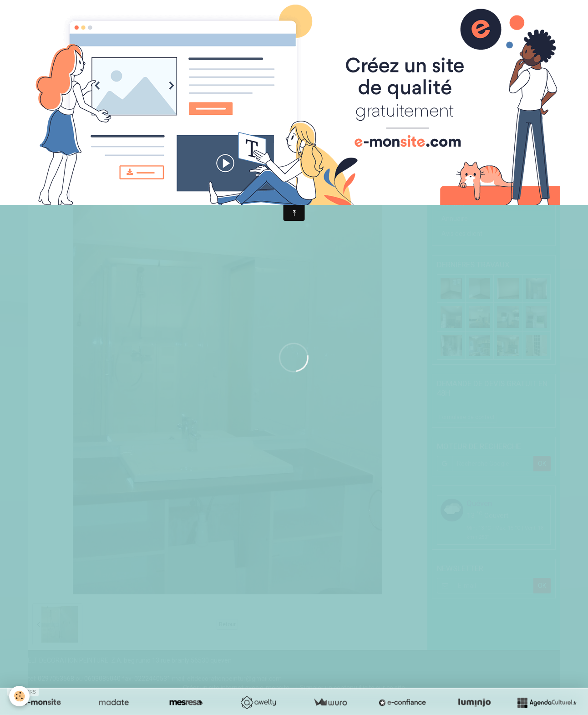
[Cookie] (19, 696)
